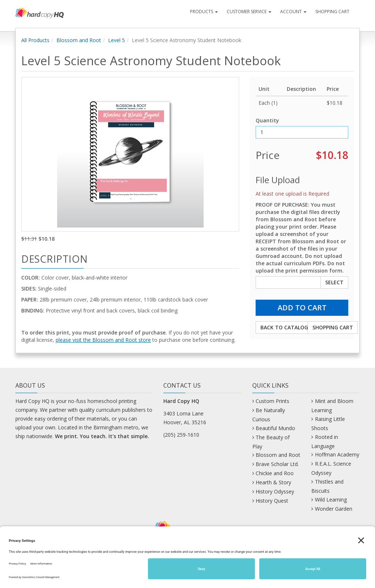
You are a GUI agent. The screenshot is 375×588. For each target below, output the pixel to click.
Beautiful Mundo (275, 428)
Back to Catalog (284, 327)
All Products (35, 40)
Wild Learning (331, 500)
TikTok (283, 556)
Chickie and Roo (275, 473)
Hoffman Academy (337, 454)
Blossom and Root (79, 40)
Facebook (142, 556)
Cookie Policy (350, 579)
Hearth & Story (273, 482)
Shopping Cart (332, 12)
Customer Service (249, 12)
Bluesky (107, 556)
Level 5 (116, 40)
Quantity (267, 120)
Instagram (178, 556)
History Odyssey (275, 491)
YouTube (317, 556)
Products (204, 12)
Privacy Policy (272, 579)
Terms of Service (311, 579)
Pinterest (251, 556)
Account (293, 12)
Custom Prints (272, 401)
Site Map (241, 579)
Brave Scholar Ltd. (277, 464)
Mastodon (215, 556)
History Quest (272, 501)
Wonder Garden (334, 509)
